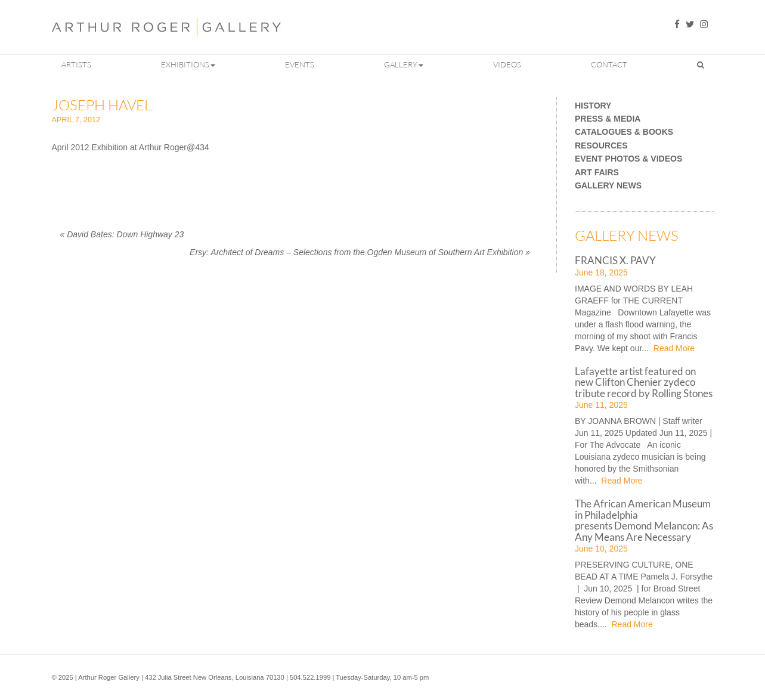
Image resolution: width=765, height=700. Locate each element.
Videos (507, 64)
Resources (601, 146)
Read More (673, 348)
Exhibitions (188, 64)
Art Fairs (597, 173)
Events (300, 64)
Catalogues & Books (624, 132)
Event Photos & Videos (628, 159)
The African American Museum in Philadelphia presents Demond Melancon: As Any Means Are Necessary (644, 520)
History (593, 106)
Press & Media (608, 119)
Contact (609, 64)
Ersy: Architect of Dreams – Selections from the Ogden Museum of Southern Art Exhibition (360, 252)
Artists (76, 64)
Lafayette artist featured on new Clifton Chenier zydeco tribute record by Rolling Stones (644, 382)
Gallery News (608, 186)
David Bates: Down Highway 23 (122, 234)
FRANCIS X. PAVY (615, 260)
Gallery (404, 64)
